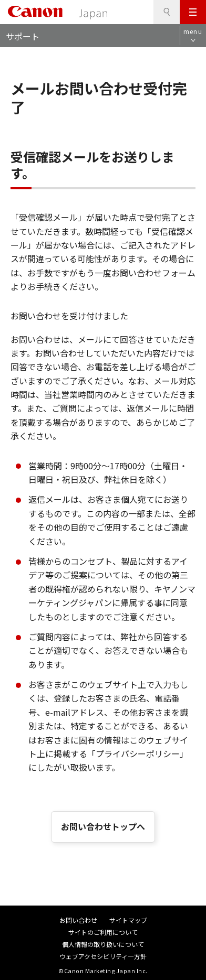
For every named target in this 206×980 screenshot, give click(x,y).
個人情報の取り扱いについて (103, 944)
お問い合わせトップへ (103, 826)
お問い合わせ (78, 920)
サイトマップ (128, 920)
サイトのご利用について (103, 932)
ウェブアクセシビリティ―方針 (103, 956)
